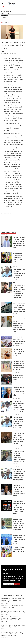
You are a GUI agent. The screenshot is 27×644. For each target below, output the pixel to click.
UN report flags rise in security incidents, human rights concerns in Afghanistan (19, 392)
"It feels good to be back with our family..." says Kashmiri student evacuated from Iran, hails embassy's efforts (19, 440)
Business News (5, 13)
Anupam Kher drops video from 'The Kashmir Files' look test (13, 45)
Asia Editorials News (7, 9)
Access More (4, 234)
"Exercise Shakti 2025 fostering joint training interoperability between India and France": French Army (19, 507)
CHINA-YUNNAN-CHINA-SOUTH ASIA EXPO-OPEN (19, 549)
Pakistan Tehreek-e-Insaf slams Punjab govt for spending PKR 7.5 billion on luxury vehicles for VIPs (13, 600)
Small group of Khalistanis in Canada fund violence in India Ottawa (18, 257)
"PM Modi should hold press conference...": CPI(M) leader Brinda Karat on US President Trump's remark (19, 458)
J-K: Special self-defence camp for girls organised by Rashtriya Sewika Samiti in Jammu (19, 366)
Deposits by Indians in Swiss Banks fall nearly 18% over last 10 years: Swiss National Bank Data (19, 307)
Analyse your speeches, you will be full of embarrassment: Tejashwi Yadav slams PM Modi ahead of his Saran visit (12, 634)
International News (7, 11)
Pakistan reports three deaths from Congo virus (19, 351)
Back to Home (5, 22)
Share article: (6, 214)
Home (3, 7)
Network (4, 18)
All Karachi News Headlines (12, 596)
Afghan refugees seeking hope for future (18, 377)
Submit (17, 584)
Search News (5, 16)
